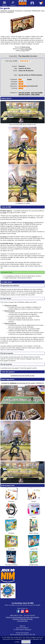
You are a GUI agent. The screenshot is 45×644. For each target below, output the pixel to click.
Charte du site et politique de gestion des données (22, 617)
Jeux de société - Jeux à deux (29, 94)
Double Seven (34, 558)
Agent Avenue (34, 526)
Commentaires (10, 12)
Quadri (34, 511)
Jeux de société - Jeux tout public (31, 93)
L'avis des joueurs (8, 372)
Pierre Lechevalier (26, 49)
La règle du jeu (19, 11)
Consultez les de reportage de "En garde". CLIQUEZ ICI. (22, 383)
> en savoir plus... (22, 621)
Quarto (34, 495)
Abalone (11, 511)
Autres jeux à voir (8, 485)
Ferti (11, 230)
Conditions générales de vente (22, 619)
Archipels (11, 526)
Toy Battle (11, 542)
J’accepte (26, 642)
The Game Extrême (11, 558)
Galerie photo (4, 11)
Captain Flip (34, 542)
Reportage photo (36, 11)
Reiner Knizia (26, 47)
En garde (3, 213)
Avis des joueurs (27, 11)
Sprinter (35, 237)
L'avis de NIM (11, 11)
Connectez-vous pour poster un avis (22, 376)
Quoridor (11, 495)
